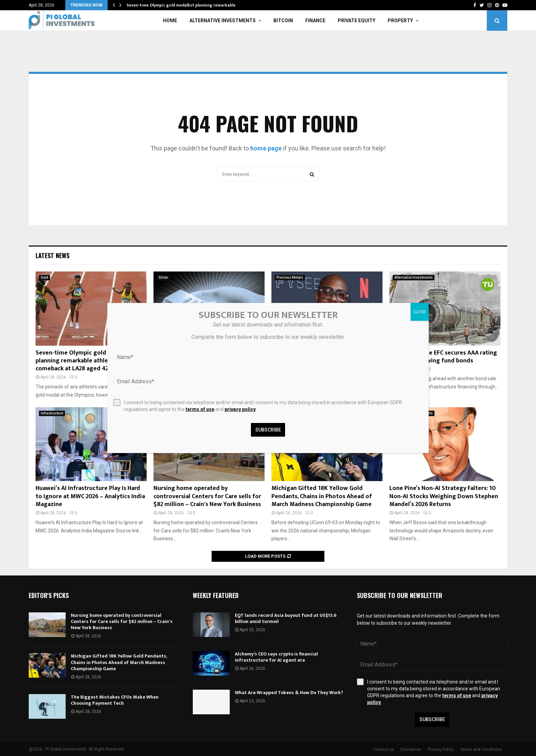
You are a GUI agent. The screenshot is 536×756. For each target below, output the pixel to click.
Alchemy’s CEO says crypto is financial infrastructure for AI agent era (276, 657)
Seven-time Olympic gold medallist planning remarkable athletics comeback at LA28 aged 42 (85, 361)
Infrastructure (52, 413)
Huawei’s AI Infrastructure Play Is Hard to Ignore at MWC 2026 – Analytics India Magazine (90, 496)
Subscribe (432, 719)
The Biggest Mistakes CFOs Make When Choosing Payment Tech (115, 700)
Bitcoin (283, 21)
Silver (163, 277)
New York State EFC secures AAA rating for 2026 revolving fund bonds (443, 357)
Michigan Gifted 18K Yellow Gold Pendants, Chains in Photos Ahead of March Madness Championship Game (322, 496)
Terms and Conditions (481, 750)
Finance (315, 21)
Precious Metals (290, 277)
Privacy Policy (441, 750)
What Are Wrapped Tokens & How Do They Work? (289, 693)
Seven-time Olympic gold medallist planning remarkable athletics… (192, 5)
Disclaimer (411, 750)
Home (170, 21)
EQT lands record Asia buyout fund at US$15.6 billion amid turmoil (286, 618)
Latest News (52, 255)
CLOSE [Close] (420, 312)
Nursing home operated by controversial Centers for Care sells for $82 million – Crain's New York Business (207, 496)
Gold (44, 277)
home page (266, 148)
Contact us (384, 750)
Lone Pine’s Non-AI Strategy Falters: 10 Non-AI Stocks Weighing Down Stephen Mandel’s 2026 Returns (444, 496)
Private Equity (357, 21)
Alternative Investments (223, 21)
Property (400, 21)
